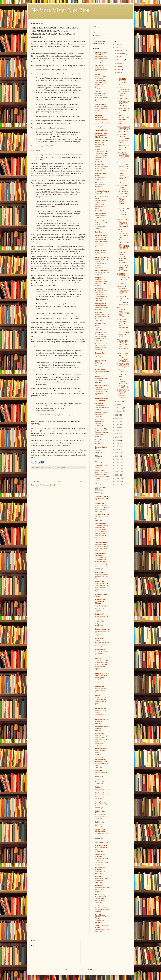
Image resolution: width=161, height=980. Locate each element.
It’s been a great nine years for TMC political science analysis (102, 507)
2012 (117, 453)
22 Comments (61, 467)
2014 (117, 447)
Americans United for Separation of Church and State (101, 135)
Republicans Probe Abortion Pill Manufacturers (101, 712)
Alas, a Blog (99, 65)
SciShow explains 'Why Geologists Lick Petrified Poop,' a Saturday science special (102, 204)
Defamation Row (100, 871)
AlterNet (98, 91)
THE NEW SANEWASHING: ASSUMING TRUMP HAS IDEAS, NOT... (123, 92)
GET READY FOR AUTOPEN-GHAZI (123, 147)
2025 (117, 48)
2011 (117, 456)
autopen (82, 330)
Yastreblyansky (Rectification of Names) (101, 917)
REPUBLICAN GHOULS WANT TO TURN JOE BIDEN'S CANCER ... (122, 201)
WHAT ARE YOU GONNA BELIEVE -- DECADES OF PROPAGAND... (123, 189)
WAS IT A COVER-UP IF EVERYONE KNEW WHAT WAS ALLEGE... (123, 223)
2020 (117, 428)
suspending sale (64, 211)
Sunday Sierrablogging (102, 371)
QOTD (97, 327)
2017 (117, 437)
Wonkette (98, 886)
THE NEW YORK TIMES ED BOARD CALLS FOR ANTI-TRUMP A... (123, 394)
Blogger (93, 970)
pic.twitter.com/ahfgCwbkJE (46, 411)
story (83, 181)
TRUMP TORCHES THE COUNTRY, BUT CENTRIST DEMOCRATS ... (123, 129)
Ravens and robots (101, 216)
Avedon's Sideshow (102, 140)
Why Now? (99, 876)
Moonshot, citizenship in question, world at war (102, 835)
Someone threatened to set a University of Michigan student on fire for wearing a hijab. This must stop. (102, 793)
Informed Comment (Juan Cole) (102, 386)
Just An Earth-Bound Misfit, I (100, 421)
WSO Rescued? (100, 451)
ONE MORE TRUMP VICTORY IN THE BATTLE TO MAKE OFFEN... (122, 235)
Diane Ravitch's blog (102, 257)
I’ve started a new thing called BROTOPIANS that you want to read (102, 860)
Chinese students (60, 192)
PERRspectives (100, 581)
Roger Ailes (99, 721)
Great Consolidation (102, 344)
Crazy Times (99, 824)
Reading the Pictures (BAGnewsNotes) (102, 674)
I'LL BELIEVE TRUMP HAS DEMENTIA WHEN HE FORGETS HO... (123, 383)
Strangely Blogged (101, 802)
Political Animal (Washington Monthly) (101, 601)
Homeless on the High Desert (101, 361)
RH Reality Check (101, 708)
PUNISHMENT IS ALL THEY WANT (123, 334)
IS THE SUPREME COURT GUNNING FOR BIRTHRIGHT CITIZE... (123, 246)
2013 (117, 450)
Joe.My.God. (99, 404)
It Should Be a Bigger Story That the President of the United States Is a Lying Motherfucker (102, 740)
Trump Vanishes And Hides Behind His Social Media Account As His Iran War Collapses (102, 620)
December (121, 50)
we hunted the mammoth (100, 855)
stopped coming (70, 202)
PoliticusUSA (100, 614)
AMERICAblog (100, 104)
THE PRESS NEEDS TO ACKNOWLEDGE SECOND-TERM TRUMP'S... (123, 279)
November (121, 54)
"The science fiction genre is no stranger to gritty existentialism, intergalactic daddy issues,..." (102, 155)
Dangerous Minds (101, 235)
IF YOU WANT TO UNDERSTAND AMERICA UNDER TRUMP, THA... (123, 368)
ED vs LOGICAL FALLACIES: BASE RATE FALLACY (101, 337)
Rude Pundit (99, 734)
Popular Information (102, 629)
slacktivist (99, 771)
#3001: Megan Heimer (102, 307)
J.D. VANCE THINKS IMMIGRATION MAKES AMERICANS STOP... (123, 178)
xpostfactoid (99, 906)
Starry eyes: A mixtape (102, 272)
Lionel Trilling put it (61, 452)
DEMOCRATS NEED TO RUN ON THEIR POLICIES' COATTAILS (123, 119)
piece (57, 66)
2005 (117, 475)
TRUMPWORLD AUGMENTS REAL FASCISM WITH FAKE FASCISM (123, 290)
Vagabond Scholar (101, 846)
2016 (117, 440)
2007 (117, 469)
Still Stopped (99, 415)
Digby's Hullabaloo (102, 270)
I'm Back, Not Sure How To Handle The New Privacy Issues (101, 58)
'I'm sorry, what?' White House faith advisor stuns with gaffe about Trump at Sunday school (102, 664)
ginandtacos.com (101, 333)
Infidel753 (99, 376)
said (53, 85)
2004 (117, 478)
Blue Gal (98, 183)
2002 (117, 485)
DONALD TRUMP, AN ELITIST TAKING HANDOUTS (123, 268)
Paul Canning (100, 572)
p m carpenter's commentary (100, 554)
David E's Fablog (101, 250)
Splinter (98, 787)
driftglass (98, 278)
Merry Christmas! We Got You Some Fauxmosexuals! (102, 899)
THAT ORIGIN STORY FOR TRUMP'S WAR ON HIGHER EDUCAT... (123, 102)
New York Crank (101, 524)
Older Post (82, 481)
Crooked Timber (101, 214)
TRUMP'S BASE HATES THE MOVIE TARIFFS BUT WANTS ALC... (123, 357)
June (119, 69)
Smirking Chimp (101, 780)
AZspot (98, 150)
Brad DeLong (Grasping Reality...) (102, 191)
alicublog (98, 74)
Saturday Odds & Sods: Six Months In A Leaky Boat (102, 317)
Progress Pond (100, 649)
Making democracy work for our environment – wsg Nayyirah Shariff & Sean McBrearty (101, 295)
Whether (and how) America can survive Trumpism (101, 108)
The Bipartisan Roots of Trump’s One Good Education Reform (102, 607)
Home (59, 481)
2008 (117, 466)
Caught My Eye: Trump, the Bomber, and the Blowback (101, 679)
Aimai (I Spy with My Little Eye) (101, 53)
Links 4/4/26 (99, 491)
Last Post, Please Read (102, 929)
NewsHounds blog (101, 543)
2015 (117, 443)
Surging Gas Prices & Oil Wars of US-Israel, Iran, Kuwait (102, 391)
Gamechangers (100, 921)
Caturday (98, 424)
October (120, 57)
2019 (117, 431)
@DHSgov (48, 406)
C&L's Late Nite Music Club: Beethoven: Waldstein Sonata (102, 225)
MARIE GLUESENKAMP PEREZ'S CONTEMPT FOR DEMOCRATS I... (123, 345)
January (120, 411)
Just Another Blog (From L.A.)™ (101, 430)
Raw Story (99, 658)
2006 (117, 472)
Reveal (97, 695)
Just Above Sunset (101, 413)
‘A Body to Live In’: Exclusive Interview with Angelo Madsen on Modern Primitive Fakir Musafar (101, 241)
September (121, 60)
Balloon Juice (100, 165)
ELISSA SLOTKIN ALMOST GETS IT (123, 111)
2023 (117, 418)
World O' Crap (100, 895)
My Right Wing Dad (102, 514)
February (120, 408)
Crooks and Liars (101, 221)
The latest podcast (101, 185)
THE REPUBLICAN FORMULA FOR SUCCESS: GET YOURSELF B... (123, 166)
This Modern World (102, 842)
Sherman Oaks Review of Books (101, 759)
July (119, 66)
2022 (117, 421)
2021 (117, 425)
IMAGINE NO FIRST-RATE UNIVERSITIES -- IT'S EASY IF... (123, 156)
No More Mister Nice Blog (60, 10)
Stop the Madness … (101, 364)
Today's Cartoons (100, 355)
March (120, 405)
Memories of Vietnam (102, 782)
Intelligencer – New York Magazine (102, 399)
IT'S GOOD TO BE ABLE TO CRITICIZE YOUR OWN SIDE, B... (123, 213)
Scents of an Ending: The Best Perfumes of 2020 (102, 763)
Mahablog (99, 456)
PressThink (99, 638)
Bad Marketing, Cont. (102, 498)
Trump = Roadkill (101, 252)
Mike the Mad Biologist (100, 488)
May (119, 73)
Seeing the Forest (101, 749)
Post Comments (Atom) (47, 485)
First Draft (99, 313)
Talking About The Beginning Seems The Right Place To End (102, 546)
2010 (117, 459)
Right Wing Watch (101, 719)
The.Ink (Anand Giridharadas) (101, 830)
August (120, 63)
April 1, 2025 (69, 415)
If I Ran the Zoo (101, 369)
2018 (117, 434)
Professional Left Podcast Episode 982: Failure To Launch (102, 282)
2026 (117, 45)
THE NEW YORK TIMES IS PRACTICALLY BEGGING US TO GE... (123, 139)
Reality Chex (99, 686)
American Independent (99, 116)
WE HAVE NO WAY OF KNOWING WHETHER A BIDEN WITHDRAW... (123, 258)
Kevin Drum (99, 440)
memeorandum (100, 470)
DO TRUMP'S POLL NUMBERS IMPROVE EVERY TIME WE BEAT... (122, 80)
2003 (117, 481)
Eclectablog (99, 289)
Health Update (99, 442)
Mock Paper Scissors (102, 496)
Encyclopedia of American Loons (101, 305)
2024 (117, 415)
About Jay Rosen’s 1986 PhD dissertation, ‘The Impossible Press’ (102, 642)
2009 (117, 462)
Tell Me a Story (100, 822)
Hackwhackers (100, 353)
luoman (79, 970)
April (119, 402)
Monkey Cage (100, 503)
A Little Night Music (101, 177)
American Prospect (102, 130)
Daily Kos (98, 232)
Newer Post (35, 481)
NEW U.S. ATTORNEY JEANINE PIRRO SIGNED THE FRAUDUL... (123, 312)
